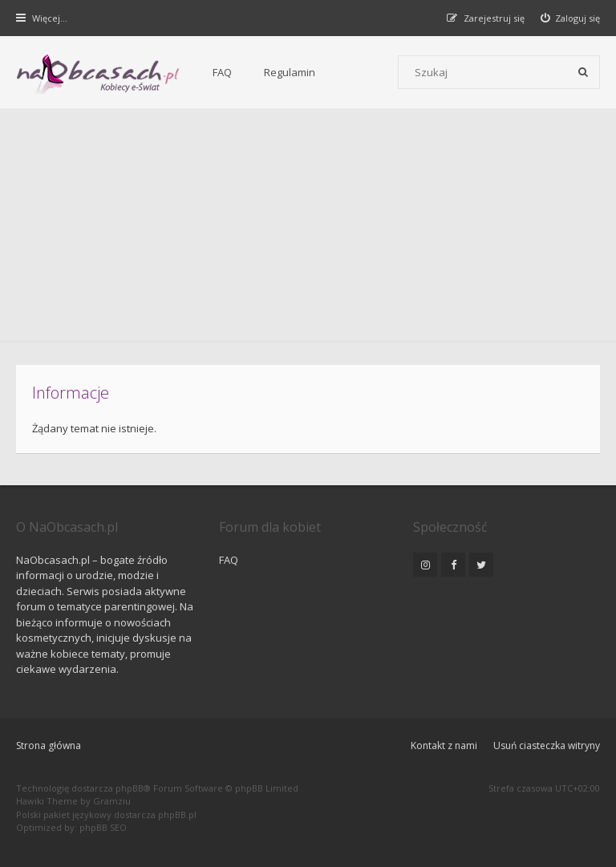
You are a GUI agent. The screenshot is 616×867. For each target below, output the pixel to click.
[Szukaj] (583, 72)
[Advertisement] (308, 229)
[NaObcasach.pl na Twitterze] (481, 565)
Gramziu (112, 801)
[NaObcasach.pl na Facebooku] (453, 565)
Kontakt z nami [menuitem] (444, 745)
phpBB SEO (103, 827)
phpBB (130, 788)
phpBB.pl (177, 814)
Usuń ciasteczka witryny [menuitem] (547, 745)
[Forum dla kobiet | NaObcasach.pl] (98, 73)
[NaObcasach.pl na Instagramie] (425, 565)
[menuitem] (571, 18)
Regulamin (290, 72)
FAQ (222, 72)
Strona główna (49, 745)
